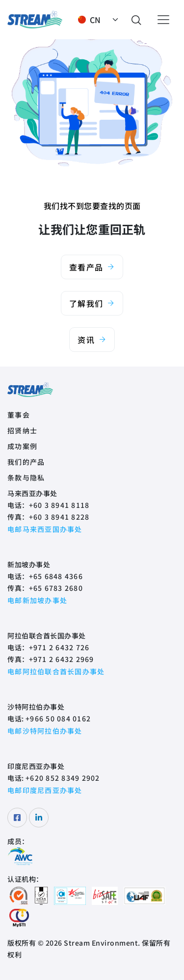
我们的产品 (26, 462)
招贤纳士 (22, 430)
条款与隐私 (26, 477)
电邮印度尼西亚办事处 (45, 790)
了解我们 (92, 303)
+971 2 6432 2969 (62, 659)
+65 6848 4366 (56, 576)
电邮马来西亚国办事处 (45, 529)
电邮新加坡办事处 (37, 600)
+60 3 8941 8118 (59, 505)
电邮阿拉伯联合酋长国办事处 (56, 671)
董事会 (19, 415)
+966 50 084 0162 (58, 718)
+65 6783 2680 (56, 588)
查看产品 (92, 267)
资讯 (92, 340)
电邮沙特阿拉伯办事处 (45, 731)
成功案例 (22, 446)
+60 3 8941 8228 (59, 517)
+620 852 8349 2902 (63, 778)
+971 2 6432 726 (59, 647)
